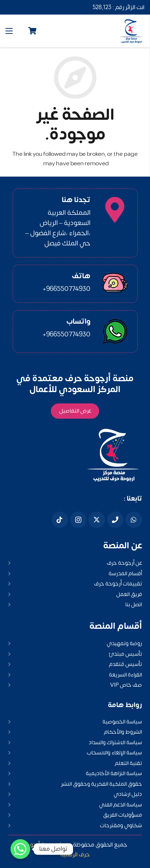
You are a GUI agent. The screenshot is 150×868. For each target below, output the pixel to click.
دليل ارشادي (128, 794)
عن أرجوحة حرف (124, 563)
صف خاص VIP (126, 685)
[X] (97, 520)
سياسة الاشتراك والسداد (115, 743)
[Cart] (33, 31)
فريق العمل (129, 594)
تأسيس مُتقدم (125, 664)
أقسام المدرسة (125, 574)
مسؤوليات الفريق (123, 815)
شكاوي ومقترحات (121, 826)
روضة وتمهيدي (124, 644)
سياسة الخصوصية (122, 722)
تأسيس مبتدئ (125, 654)
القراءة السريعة (125, 675)
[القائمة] (9, 31)
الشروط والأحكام (123, 732)
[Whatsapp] (20, 849)
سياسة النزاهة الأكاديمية (114, 774)
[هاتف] (115, 520)
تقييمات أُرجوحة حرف (118, 584)
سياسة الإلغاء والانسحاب (114, 753)
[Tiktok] (60, 520)
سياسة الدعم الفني (121, 805)
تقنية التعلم (128, 763)
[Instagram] (78, 520)
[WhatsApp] (134, 520)
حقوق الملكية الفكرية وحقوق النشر (102, 784)
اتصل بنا (134, 605)
